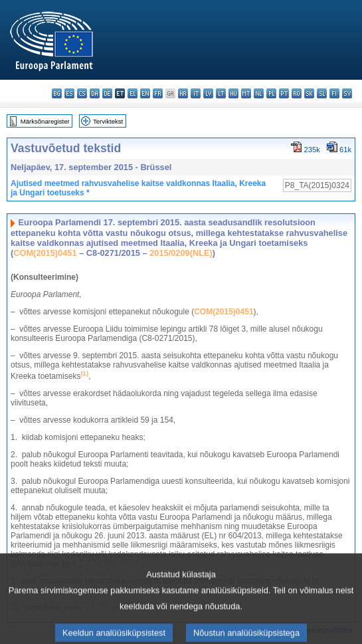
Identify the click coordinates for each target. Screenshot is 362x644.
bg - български (57, 93)
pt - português (284, 93)
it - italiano (196, 93)
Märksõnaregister (45, 121)
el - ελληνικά (133, 93)
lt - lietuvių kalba (221, 93)
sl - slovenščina (322, 93)
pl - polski (271, 93)
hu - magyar (233, 93)
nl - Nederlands (259, 93)
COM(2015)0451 (45, 253)
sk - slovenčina (309, 93)
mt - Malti (246, 93)
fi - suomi (334, 93)
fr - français (158, 93)
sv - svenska (347, 93)
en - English (145, 93)
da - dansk (95, 93)
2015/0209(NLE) (181, 253)
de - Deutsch (107, 93)
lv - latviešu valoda (208, 93)
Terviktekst (108, 121)
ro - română (297, 93)
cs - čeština (82, 93)
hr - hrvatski (183, 93)
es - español (69, 93)
